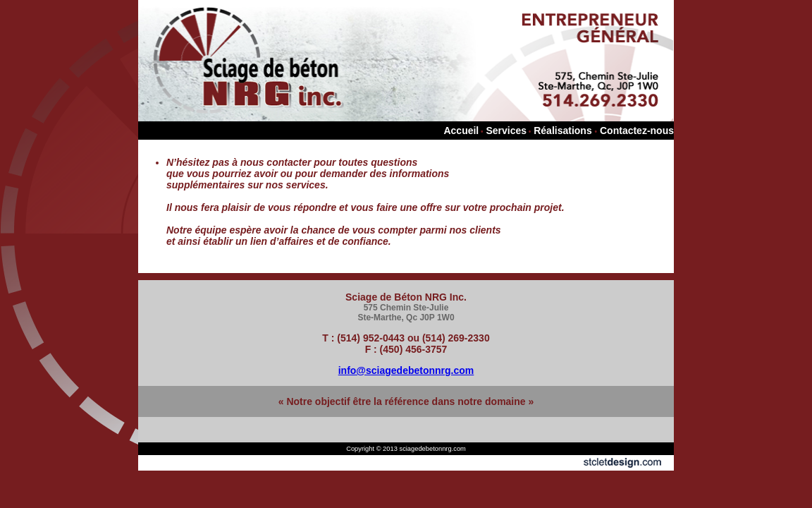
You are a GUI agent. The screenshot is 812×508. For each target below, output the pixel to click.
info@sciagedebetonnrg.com (406, 370)
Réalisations (562, 131)
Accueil (461, 131)
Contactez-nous (637, 131)
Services (506, 131)
